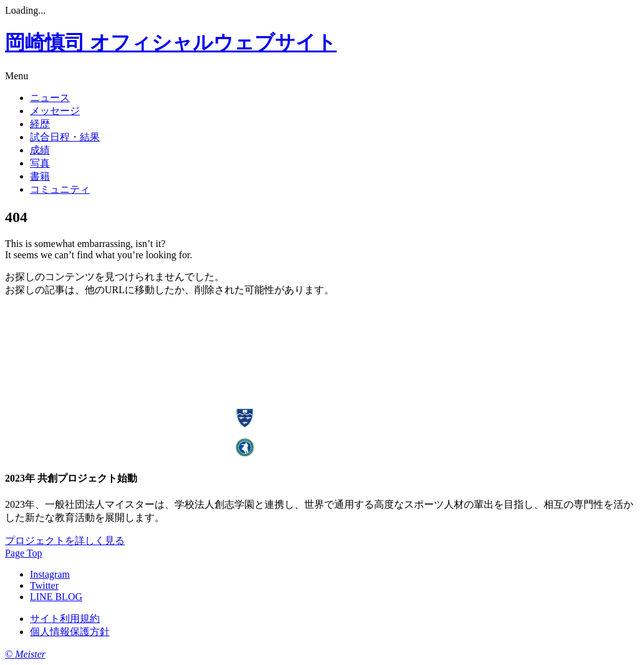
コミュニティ (60, 189)
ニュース (50, 98)
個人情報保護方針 (70, 632)
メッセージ (55, 111)
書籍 (40, 176)
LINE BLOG (56, 597)
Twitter (44, 585)
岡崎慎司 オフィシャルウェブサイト (171, 42)
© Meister (25, 654)
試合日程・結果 (65, 137)
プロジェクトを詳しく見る (65, 541)
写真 (40, 163)
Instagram (50, 574)
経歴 (40, 124)
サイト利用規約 (65, 619)
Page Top (23, 553)
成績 (40, 150)
